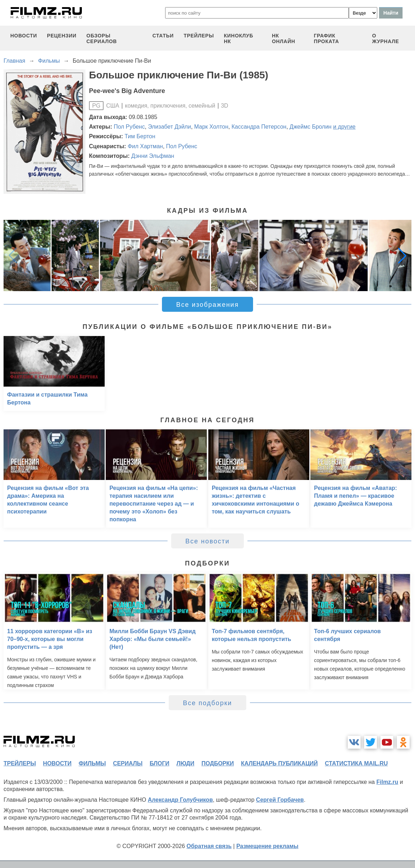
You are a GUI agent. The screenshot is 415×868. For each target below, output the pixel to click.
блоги (159, 763)
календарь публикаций (279, 763)
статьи (163, 36)
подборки (218, 763)
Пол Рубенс (129, 127)
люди (185, 763)
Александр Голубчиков (180, 800)
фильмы (92, 763)
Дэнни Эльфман (153, 156)
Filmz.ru (387, 782)
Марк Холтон (211, 127)
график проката (327, 38)
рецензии (62, 36)
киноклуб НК (238, 38)
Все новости (208, 541)
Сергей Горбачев (280, 800)
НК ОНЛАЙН (283, 38)
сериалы (128, 763)
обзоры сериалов (102, 38)
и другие (344, 127)
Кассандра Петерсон (259, 127)
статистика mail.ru (356, 763)
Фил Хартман (145, 146)
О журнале (385, 38)
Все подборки (207, 703)
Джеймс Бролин (311, 127)
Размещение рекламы (267, 846)
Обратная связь (209, 846)
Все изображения (207, 305)
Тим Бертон (140, 136)
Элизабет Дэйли (170, 127)
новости (24, 36)
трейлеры (199, 36)
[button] (402, 255)
